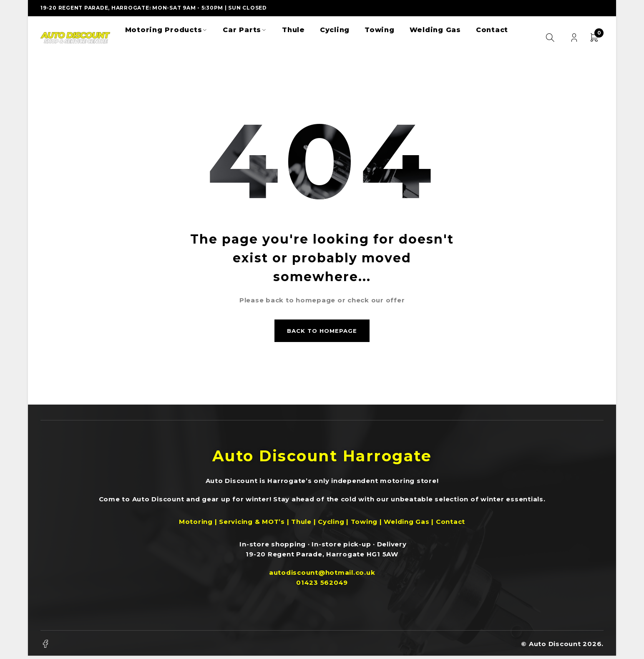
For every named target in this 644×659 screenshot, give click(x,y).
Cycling (331, 524)
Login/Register (574, 38)
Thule (302, 524)
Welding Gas (406, 524)
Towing (364, 524)
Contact (450, 524)
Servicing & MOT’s (252, 524)
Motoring (196, 524)
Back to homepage (322, 332)
